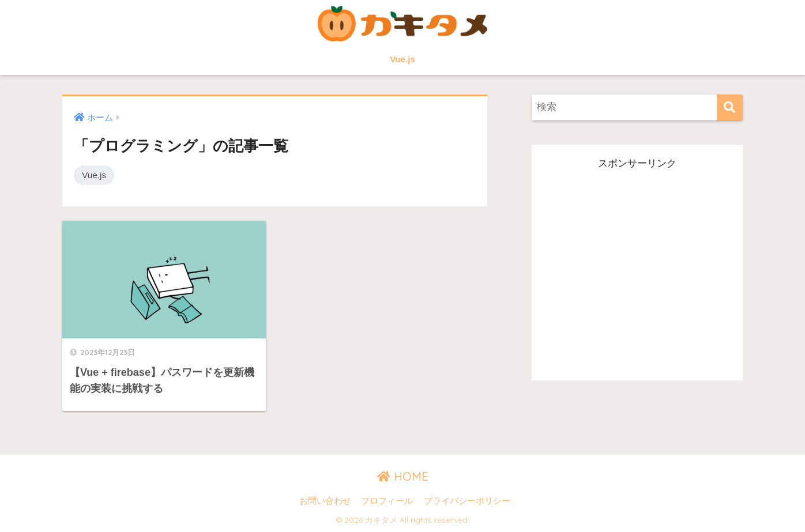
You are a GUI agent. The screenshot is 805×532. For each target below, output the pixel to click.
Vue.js (402, 59)
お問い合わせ (325, 501)
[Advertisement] (637, 271)
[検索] (730, 107)
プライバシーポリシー (467, 501)
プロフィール (387, 501)
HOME (403, 476)
